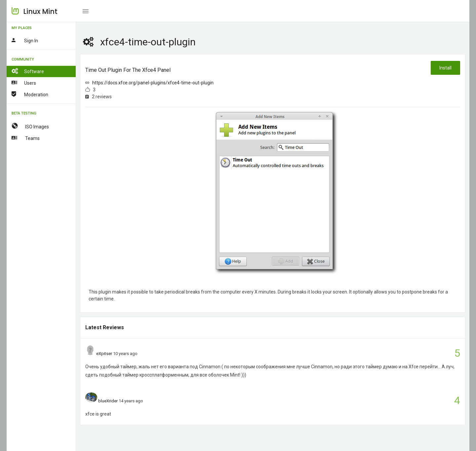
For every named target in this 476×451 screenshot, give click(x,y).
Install (445, 68)
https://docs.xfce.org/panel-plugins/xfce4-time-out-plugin (153, 83)
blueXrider (108, 401)
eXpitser (104, 354)
